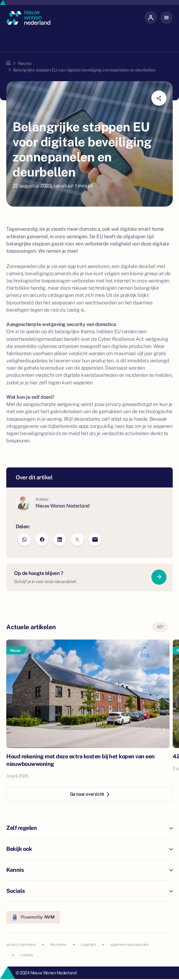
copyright (89, 945)
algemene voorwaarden (129, 945)
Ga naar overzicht (90, 794)
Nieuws (25, 63)
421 (160, 627)
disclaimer (58, 945)
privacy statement (21, 945)
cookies (27, 955)
